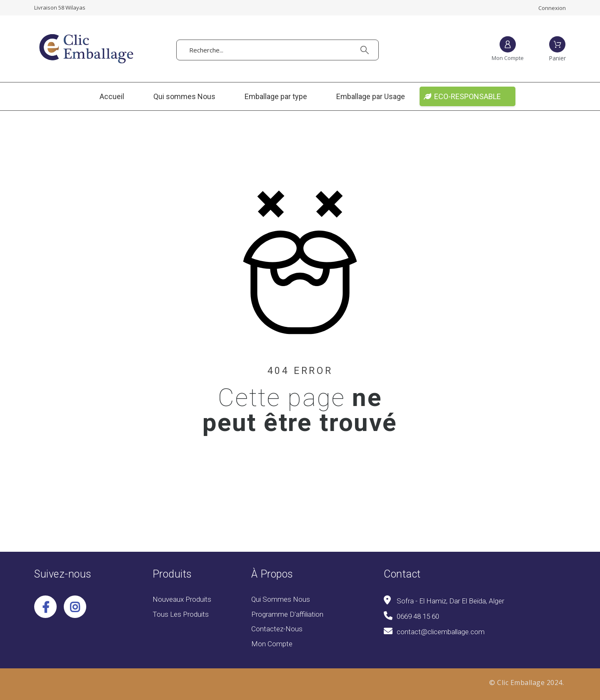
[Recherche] (277, 50)
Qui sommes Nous (281, 599)
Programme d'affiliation (287, 614)
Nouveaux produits (182, 599)
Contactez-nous (277, 629)
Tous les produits (181, 614)
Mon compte (272, 644)
